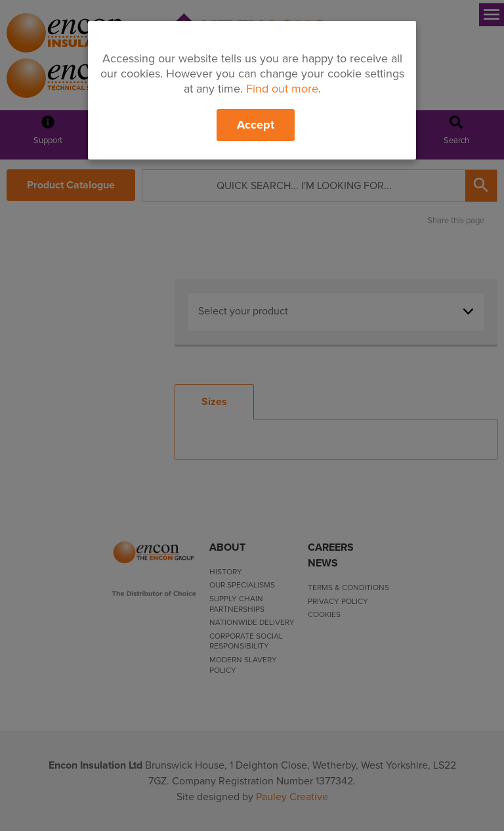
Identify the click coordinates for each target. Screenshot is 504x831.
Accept (256, 125)
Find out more (282, 89)
